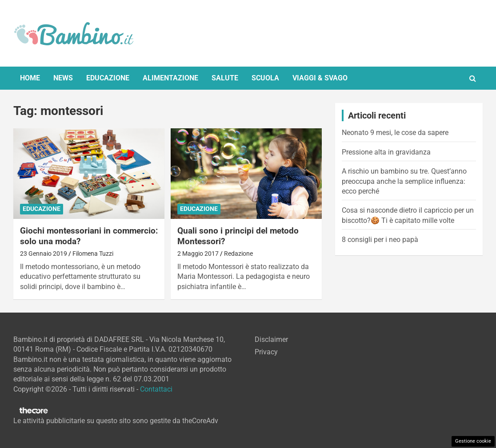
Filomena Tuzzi (93, 254)
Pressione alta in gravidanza (386, 152)
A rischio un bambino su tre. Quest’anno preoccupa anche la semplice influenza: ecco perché (404, 181)
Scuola (265, 78)
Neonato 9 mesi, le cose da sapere (395, 133)
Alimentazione (170, 78)
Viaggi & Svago (320, 78)
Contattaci (156, 389)
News (63, 78)
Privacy (266, 352)
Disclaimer (271, 339)
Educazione (108, 78)
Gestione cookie (473, 441)
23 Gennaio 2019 (44, 254)
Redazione (238, 254)
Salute (225, 78)
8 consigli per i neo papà (380, 240)
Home (30, 78)
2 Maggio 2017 (198, 254)
